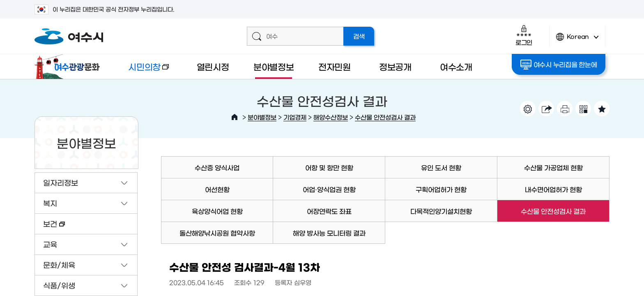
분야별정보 (274, 66)
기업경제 (295, 117)
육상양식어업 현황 (217, 211)
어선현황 (217, 189)
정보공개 (395, 66)
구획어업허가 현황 (441, 189)
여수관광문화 (69, 67)
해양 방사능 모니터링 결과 (329, 233)
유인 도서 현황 (441, 167)
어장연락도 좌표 (329, 211)
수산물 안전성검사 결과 (385, 117)
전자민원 (335, 66)
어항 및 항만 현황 (329, 167)
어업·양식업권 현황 (329, 189)
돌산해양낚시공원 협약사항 (217, 233)
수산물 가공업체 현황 (553, 167)
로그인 (524, 35)
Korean (577, 40)
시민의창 (142, 71)
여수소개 (456, 66)
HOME (235, 117)
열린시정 (213, 66)
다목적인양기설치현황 (441, 211)
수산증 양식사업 (217, 167)
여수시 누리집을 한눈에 (559, 65)
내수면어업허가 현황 (553, 189)
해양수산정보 (331, 117)
